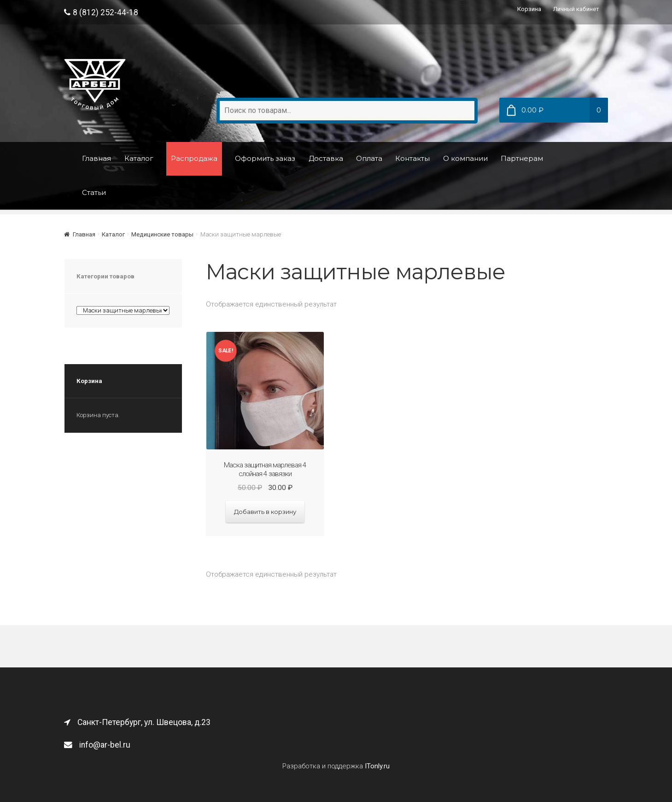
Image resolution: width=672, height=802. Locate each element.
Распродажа (194, 158)
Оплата (369, 158)
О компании (465, 158)
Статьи (94, 192)
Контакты (412, 158)
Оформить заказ (265, 158)
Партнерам (522, 158)
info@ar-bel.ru (97, 745)
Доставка (326, 158)
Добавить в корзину (265, 512)
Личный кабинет (576, 9)
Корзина (529, 9)
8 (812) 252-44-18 (101, 12)
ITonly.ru (377, 766)
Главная (96, 158)
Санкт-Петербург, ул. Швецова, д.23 (137, 722)
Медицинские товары (162, 234)
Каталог (139, 158)
